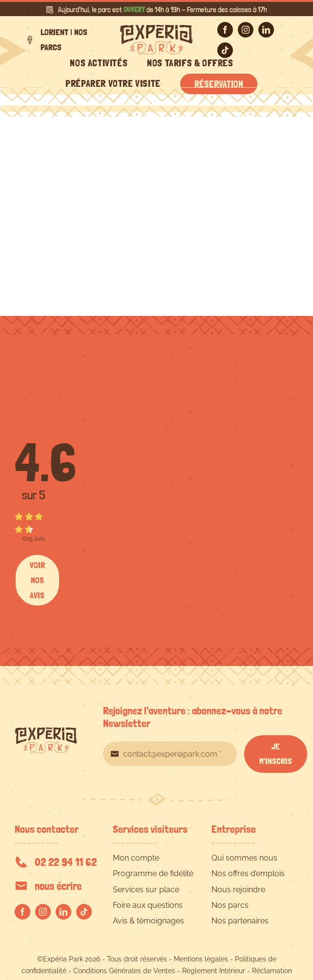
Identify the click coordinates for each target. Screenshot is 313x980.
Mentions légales (201, 959)
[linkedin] (266, 30)
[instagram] (246, 30)
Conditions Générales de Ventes (124, 971)
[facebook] (225, 30)
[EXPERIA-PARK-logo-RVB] (156, 29)
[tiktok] (225, 50)
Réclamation (272, 971)
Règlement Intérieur (214, 971)
